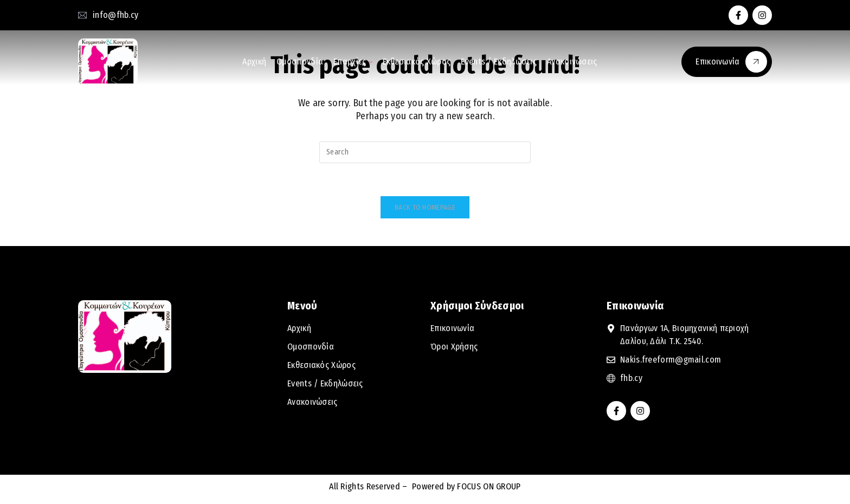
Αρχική (254, 62)
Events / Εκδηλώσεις (499, 62)
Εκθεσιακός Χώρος (417, 62)
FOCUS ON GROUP (488, 486)
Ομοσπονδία (300, 62)
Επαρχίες (353, 62)
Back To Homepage (425, 207)
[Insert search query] (425, 152)
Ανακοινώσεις (572, 62)
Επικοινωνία (731, 62)
